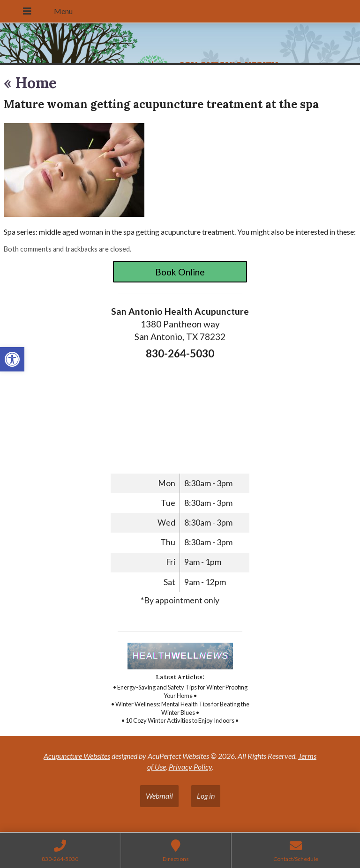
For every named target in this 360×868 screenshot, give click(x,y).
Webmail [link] (159, 796)
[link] (12, 359)
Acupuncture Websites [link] (77, 756)
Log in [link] (206, 796)
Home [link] (30, 83)
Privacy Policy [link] (190, 767)
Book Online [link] (180, 272)
